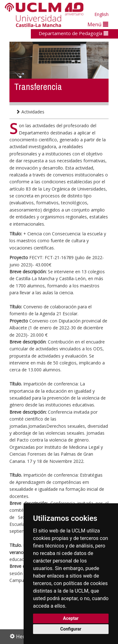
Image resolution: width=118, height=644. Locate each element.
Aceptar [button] (71, 618)
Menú (98, 24)
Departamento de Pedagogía (73, 33)
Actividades (30, 112)
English (101, 14)
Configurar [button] (71, 629)
